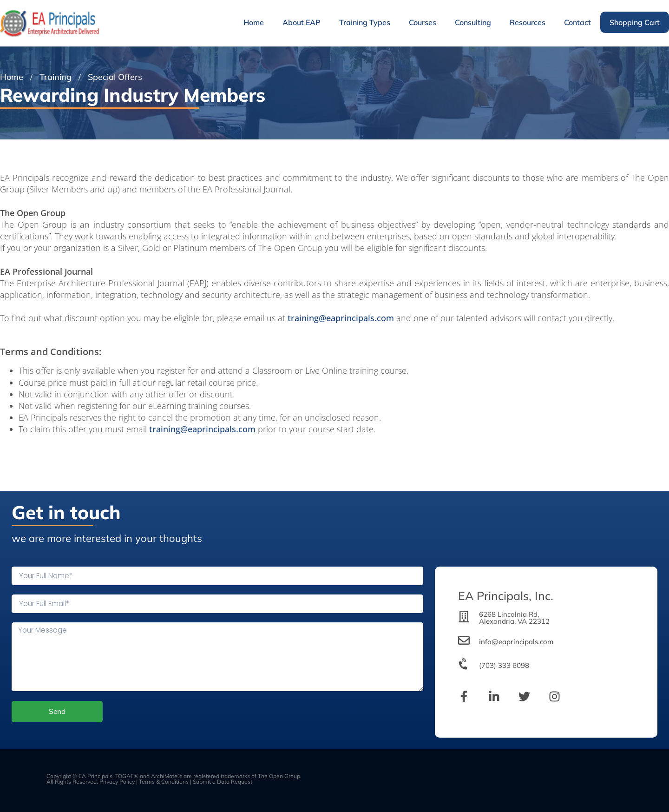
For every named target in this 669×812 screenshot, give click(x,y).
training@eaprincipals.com (341, 318)
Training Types (365, 22)
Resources (528, 22)
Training (56, 77)
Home (254, 22)
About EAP (302, 22)
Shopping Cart (635, 22)
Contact (577, 22)
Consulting (473, 22)
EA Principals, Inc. (506, 596)
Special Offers (115, 77)
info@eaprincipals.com (516, 642)
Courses (423, 22)
